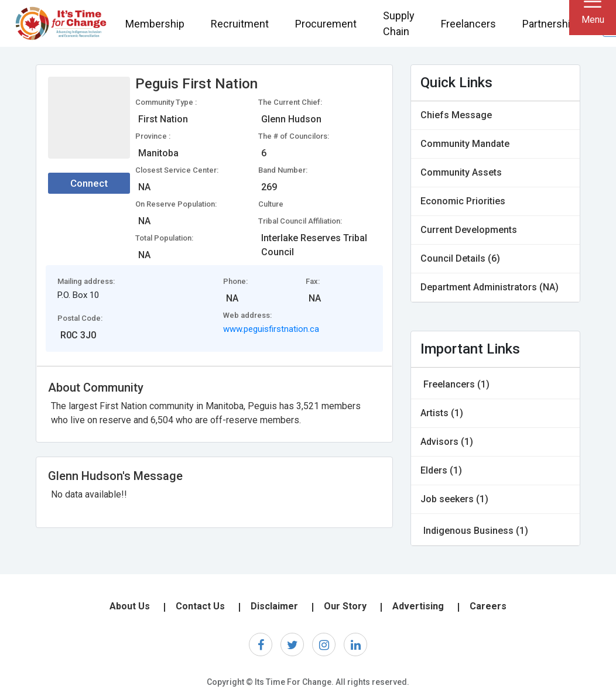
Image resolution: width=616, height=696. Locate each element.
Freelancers (468, 24)
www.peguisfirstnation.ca (271, 329)
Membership (155, 24)
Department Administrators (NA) (490, 287)
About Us (130, 606)
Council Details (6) (460, 258)
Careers (488, 606)
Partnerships (552, 24)
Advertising (418, 606)
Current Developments (469, 230)
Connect (89, 183)
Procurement (326, 24)
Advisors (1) (447, 442)
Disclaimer (274, 606)
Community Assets (461, 172)
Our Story (345, 606)
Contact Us (200, 606)
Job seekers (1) (454, 499)
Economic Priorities (463, 201)
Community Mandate (465, 144)
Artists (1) (442, 413)
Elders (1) (441, 470)
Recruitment (240, 24)
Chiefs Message (456, 115)
